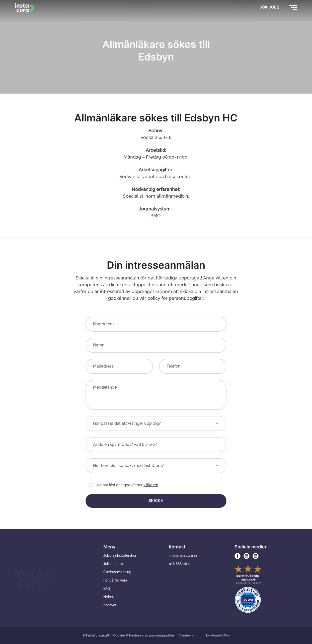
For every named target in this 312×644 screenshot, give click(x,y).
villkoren (151, 485)
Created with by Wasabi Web (204, 635)
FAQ (107, 589)
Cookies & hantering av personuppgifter (144, 635)
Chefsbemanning (117, 572)
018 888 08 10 (180, 564)
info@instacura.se (183, 555)
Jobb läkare (113, 564)
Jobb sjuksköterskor (120, 555)
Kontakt (110, 605)
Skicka (156, 501)
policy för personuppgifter (175, 298)
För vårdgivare (115, 580)
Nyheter (110, 597)
